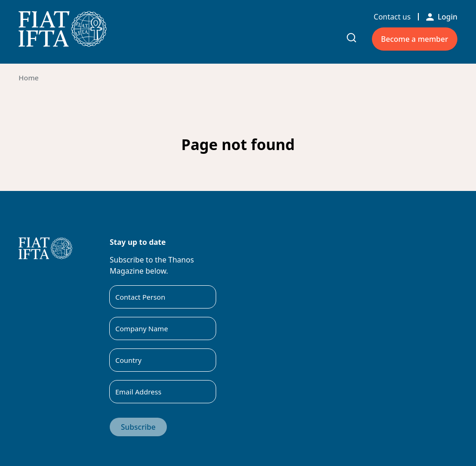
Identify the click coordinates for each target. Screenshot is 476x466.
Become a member (415, 39)
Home (29, 78)
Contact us (392, 17)
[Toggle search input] (351, 38)
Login (442, 17)
